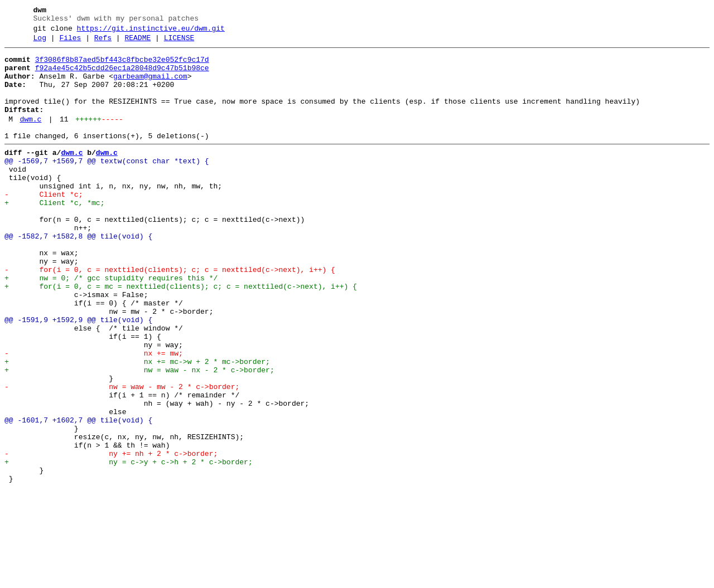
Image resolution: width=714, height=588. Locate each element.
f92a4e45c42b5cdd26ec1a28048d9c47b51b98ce (122, 76)
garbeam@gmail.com (150, 86)
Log (40, 43)
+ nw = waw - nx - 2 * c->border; (139, 435)
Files (70, 43)
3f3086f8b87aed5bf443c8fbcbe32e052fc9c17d (122, 66)
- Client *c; (44, 225)
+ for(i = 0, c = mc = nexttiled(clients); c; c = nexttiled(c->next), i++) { (181, 335)
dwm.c (30, 138)
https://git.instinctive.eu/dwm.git (151, 32)
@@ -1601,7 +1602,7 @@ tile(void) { (78, 495)
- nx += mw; (94, 415)
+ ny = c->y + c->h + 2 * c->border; (129, 546)
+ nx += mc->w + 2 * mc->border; (137, 425)
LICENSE (179, 43)
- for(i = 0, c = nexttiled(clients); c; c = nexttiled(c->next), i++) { (170, 315)
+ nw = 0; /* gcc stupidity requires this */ (111, 325)
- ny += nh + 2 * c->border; (111, 536)
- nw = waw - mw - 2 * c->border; (122, 455)
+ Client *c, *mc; (54, 235)
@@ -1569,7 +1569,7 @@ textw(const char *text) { (107, 184)
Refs (103, 43)
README (138, 43)
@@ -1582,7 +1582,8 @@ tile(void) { (78, 275)
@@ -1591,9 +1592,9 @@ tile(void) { (78, 375)
